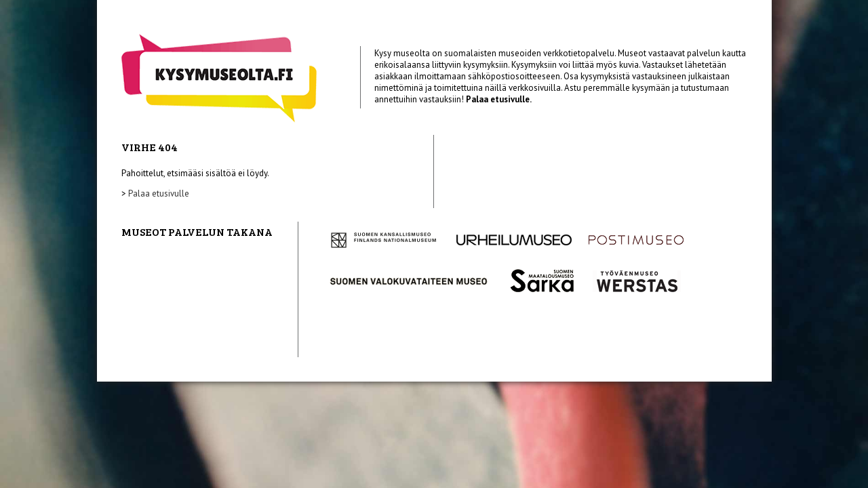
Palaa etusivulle (159, 194)
